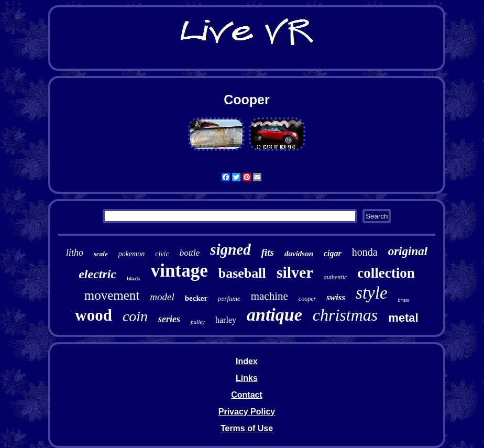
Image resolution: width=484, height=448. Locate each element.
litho (75, 253)
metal (403, 318)
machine (269, 296)
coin (135, 316)
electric (97, 274)
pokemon (132, 254)
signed (230, 249)
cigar (333, 253)
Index (247, 361)
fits (268, 252)
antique (274, 315)
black (134, 278)
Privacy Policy (247, 412)
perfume (229, 298)
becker (196, 298)
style (371, 293)
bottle (190, 253)
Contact (247, 395)
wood (93, 315)
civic (162, 254)
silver (295, 272)
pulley (198, 322)
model (162, 297)
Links (247, 378)
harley (226, 320)
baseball (242, 273)
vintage (179, 271)
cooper (307, 299)
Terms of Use (247, 428)
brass (404, 300)
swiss (336, 297)
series (169, 319)
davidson (299, 254)
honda (365, 252)
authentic (335, 277)
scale (101, 254)
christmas (345, 315)
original (408, 251)
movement (112, 295)
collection (386, 273)
